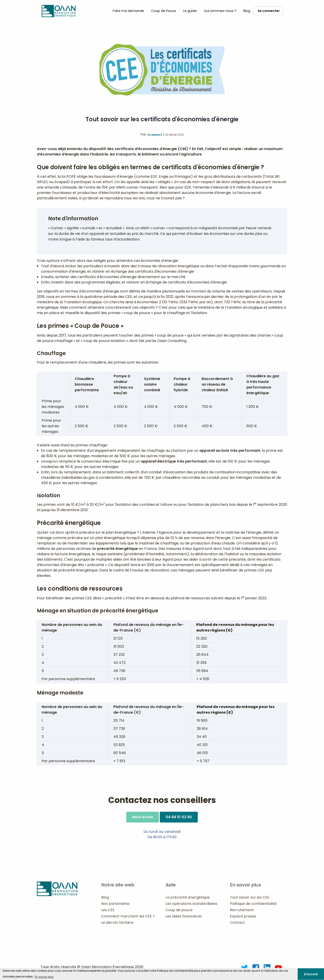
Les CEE (108, 910)
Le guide (190, 11)
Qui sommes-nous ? (220, 11)
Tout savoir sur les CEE (250, 897)
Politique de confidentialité (253, 904)
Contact (237, 923)
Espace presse (243, 916)
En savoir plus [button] (44, 977)
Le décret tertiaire (117, 923)
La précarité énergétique (188, 897)
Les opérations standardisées (191, 904)
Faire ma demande (128, 11)
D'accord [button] (311, 974)
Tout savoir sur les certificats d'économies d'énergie (162, 119)
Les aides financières (184, 916)
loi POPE (69, 176)
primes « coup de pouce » (164, 335)
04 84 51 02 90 (179, 817)
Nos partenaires (115, 904)
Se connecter (269, 11)
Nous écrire (143, 817)
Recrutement (242, 910)
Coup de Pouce (164, 11)
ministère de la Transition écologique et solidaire (240, 307)
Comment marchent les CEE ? (128, 916)
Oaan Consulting (172, 341)
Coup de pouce (179, 910)
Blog (247, 11)
